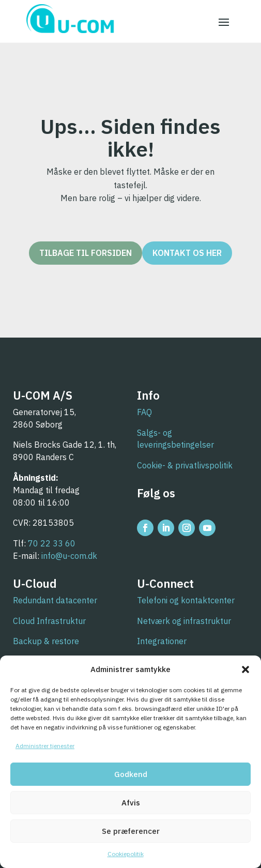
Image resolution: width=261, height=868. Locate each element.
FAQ (144, 412)
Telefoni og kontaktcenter (186, 600)
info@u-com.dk (69, 556)
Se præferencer (131, 831)
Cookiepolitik (126, 854)
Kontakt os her (187, 253)
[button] (245, 669)
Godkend (131, 774)
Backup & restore (46, 641)
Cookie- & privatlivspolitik (185, 465)
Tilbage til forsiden (86, 253)
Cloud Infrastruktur (49, 621)
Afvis (131, 803)
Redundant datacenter (55, 600)
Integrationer (162, 641)
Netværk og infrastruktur (184, 621)
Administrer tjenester (45, 746)
